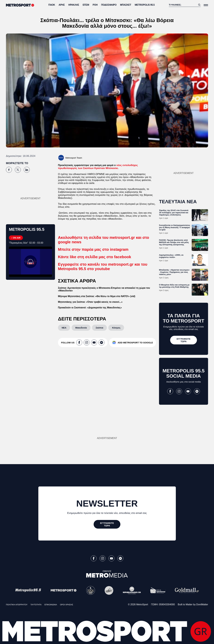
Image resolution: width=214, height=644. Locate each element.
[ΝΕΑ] (64, 328)
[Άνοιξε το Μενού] (206, 5)
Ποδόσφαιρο (109, 5)
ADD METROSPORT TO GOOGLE (135, 343)
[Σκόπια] (99, 328)
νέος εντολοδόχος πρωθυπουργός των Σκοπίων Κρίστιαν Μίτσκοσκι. (98, 167)
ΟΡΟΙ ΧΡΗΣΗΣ (67, 605)
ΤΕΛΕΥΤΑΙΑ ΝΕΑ (178, 202)
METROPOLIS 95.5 (145, 5)
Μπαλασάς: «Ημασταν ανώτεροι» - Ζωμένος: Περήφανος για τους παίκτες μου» (174, 272)
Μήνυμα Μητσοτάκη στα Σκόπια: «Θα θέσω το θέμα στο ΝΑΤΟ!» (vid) (97, 296)
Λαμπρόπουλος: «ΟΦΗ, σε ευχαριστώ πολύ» (171, 256)
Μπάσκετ (126, 5)
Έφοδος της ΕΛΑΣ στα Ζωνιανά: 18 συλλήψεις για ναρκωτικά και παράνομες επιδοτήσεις (174, 213)
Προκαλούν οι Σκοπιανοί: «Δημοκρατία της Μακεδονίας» (90, 308)
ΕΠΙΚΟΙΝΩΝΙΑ (51, 605)
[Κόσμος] (116, 328)
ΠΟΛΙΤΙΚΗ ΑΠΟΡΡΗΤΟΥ (17, 605)
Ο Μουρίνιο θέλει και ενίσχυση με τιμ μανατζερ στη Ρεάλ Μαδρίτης (174, 286)
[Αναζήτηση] (183, 5)
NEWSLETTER (107, 504)
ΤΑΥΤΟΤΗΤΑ (36, 605)
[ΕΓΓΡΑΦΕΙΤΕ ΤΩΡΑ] (184, 340)
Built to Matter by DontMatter (193, 604)
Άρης (62, 5)
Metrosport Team (74, 158)
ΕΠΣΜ (86, 5)
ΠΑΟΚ (52, 5)
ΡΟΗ (95, 5)
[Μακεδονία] (81, 328)
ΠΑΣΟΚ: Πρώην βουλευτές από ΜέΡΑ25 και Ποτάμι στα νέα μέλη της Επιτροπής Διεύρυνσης (174, 242)
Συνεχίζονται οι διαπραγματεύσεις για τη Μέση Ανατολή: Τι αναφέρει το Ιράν (175, 227)
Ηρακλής (74, 5)
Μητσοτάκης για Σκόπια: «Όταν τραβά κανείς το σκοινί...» (90, 302)
